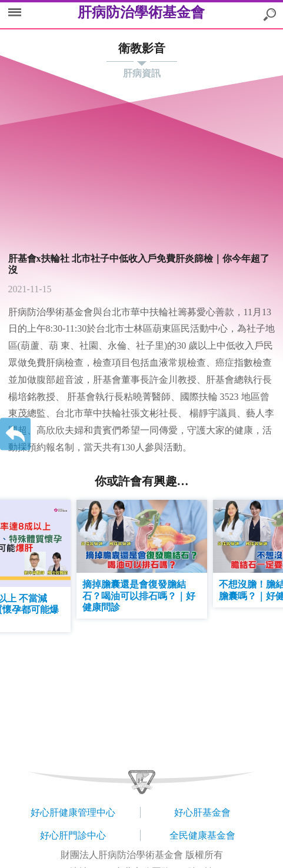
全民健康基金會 (202, 835)
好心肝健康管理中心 (73, 812)
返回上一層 (15, 434)
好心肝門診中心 (73, 835)
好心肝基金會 (202, 812)
